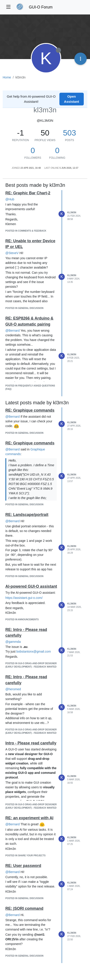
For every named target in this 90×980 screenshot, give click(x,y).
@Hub (10, 199)
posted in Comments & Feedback (26, 231)
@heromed (13, 689)
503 (69, 133)
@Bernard (13, 331)
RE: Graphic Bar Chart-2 (28, 193)
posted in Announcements (22, 619)
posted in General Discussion (24, 308)
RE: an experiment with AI (29, 818)
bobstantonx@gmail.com (33, 651)
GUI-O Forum (41, 7)
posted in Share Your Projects (25, 856)
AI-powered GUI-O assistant (31, 586)
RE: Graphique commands (30, 410)
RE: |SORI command (24, 908)
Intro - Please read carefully (31, 743)
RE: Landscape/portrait (27, 515)
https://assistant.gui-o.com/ (24, 598)
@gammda (13, 642)
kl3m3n (72, 213)
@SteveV (12, 253)
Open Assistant (72, 99)
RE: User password (23, 866)
